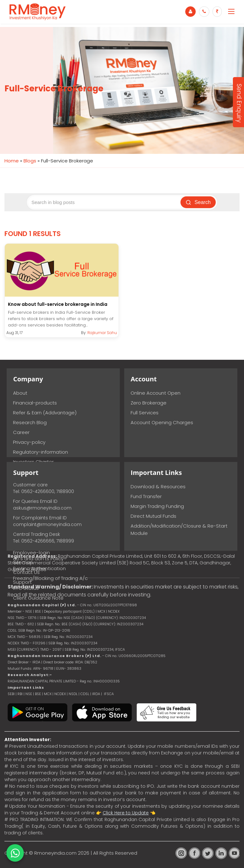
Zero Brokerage (149, 403)
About (20, 393)
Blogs (30, 161)
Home (12, 161)
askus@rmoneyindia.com (42, 508)
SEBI (11, 694)
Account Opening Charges (162, 422)
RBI (20, 694)
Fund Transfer (146, 496)
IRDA (96, 694)
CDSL (85, 694)
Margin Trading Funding (157, 506)
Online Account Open (156, 393)
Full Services (145, 413)
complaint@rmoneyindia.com (47, 524)
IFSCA (120, 649)
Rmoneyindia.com (55, 853)
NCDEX (60, 694)
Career (21, 432)
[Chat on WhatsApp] (15, 853)
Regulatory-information (41, 452)
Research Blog (30, 422)
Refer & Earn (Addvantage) (45, 413)
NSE (29, 694)
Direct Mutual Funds (153, 516)
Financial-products (35, 403)
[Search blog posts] (105, 202)
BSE (38, 694)
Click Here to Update (126, 813)
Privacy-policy (29, 442)
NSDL (74, 694)
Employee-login (31, 552)
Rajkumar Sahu (102, 333)
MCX (48, 694)
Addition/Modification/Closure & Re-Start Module (179, 529)
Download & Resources (158, 487)
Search (198, 202)
